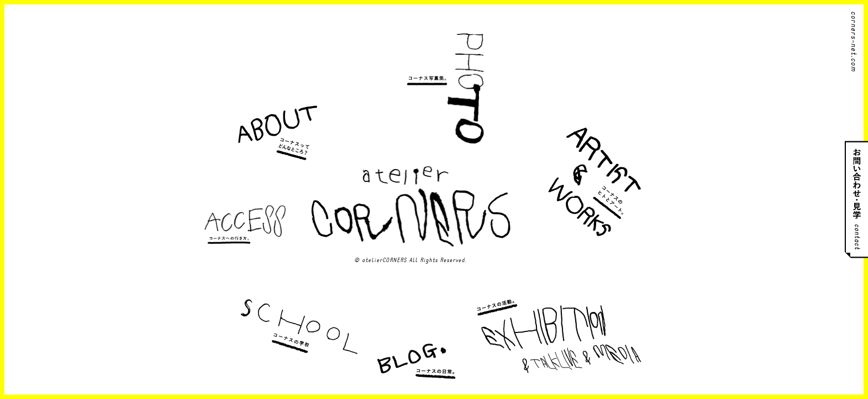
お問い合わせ (856, 200)
